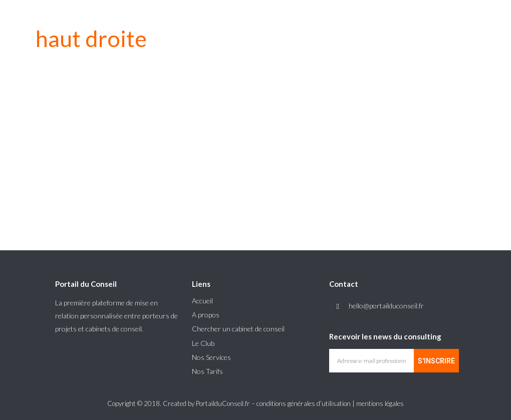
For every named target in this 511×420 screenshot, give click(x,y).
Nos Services (211, 357)
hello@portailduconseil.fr (386, 306)
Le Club (203, 343)
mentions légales (380, 403)
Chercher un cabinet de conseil (238, 329)
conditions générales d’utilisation (304, 403)
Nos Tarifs (207, 371)
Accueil (202, 301)
